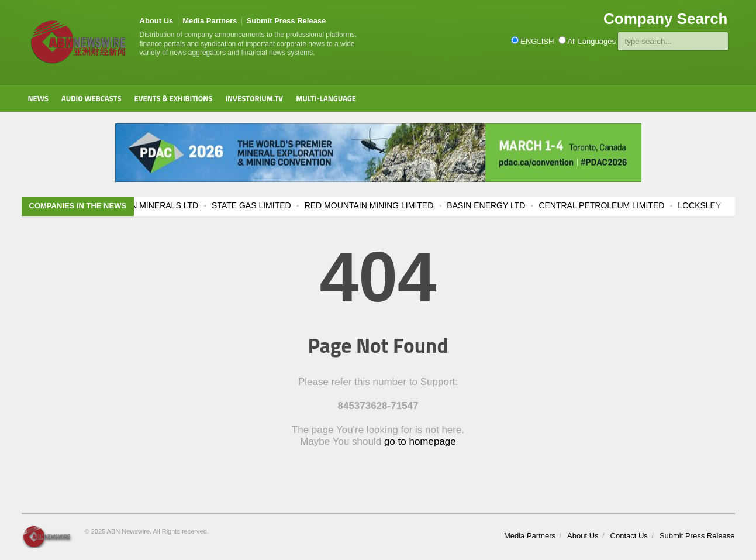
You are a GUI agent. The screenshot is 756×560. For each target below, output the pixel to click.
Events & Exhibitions (173, 98)
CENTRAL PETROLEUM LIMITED (615, 205)
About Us (157, 21)
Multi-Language (326, 98)
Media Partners (210, 21)
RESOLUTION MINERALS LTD (155, 205)
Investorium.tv (254, 98)
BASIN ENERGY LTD (500, 205)
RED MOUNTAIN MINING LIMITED (383, 205)
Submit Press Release (286, 21)
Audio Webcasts (92, 98)
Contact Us (629, 536)
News (38, 98)
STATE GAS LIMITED (265, 205)
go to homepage (420, 442)
